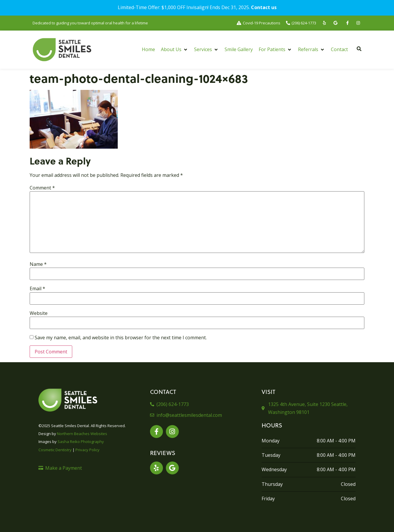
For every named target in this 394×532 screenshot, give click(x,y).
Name (38, 264)
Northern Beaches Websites (82, 434)
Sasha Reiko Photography (81, 442)
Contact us (264, 7)
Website (39, 313)
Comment (42, 188)
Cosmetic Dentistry (55, 450)
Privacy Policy (87, 450)
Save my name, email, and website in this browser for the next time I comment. (121, 338)
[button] (175, 49)
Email (37, 288)
